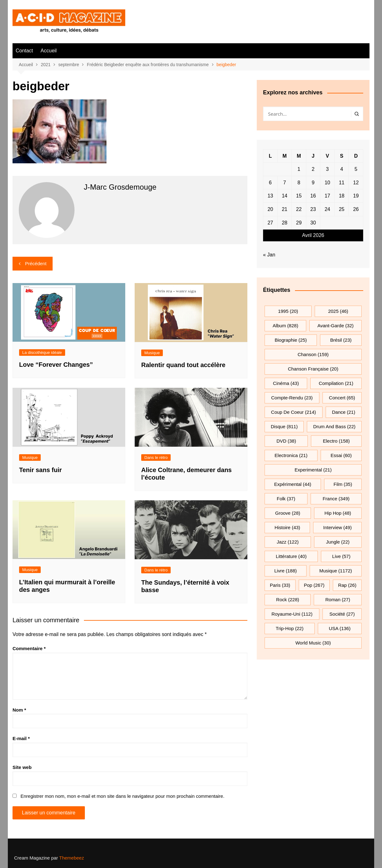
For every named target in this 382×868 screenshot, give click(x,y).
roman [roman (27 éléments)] (338, 600)
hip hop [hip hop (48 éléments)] (338, 513)
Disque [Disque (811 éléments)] (284, 426)
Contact (24, 51)
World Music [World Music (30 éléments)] (313, 643)
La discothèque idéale (42, 352)
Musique (152, 353)
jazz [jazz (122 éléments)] (288, 542)
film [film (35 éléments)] (343, 484)
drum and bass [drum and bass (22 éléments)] (334, 426)
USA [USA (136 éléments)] (340, 628)
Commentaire (29, 648)
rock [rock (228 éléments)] (288, 600)
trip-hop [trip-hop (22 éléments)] (290, 628)
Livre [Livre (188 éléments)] (286, 571)
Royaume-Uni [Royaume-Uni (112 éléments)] (292, 614)
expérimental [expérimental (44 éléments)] (293, 484)
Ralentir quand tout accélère (183, 365)
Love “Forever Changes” (56, 365)
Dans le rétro (156, 458)
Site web (22, 767)
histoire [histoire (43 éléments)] (287, 527)
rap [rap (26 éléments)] (347, 585)
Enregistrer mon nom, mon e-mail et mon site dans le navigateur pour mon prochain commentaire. (122, 796)
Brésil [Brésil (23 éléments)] (341, 340)
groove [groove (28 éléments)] (288, 513)
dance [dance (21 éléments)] (343, 412)
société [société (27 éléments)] (342, 614)
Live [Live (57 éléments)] (341, 556)
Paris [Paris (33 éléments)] (280, 585)
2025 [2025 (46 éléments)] (338, 311)
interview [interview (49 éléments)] (337, 527)
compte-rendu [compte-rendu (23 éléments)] (292, 398)
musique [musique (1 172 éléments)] (336, 571)
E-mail (21, 738)
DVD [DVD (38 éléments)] (286, 441)
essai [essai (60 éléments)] (341, 455)
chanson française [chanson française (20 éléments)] (313, 369)
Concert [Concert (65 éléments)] (342, 398)
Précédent (36, 263)
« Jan (269, 255)
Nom (19, 710)
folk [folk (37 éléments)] (286, 499)
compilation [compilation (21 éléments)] (336, 383)
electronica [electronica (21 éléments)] (291, 455)
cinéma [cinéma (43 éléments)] (286, 383)
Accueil (49, 51)
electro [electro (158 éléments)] (336, 441)
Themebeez (72, 858)
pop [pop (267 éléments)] (314, 585)
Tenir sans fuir (40, 470)
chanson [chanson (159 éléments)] (313, 354)
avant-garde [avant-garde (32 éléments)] (336, 326)
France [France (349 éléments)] (336, 499)
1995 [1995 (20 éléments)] (288, 311)
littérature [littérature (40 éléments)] (291, 556)
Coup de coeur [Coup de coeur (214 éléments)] (294, 412)
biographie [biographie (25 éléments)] (291, 340)
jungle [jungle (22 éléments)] (338, 542)
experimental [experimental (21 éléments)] (313, 470)
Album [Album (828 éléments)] (286, 326)
